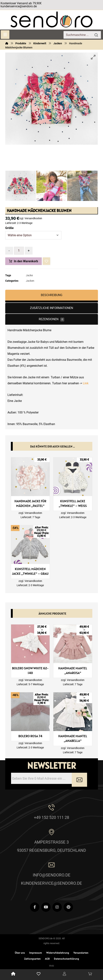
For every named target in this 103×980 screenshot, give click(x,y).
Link (86, 383)
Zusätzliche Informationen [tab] (51, 308)
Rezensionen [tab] (51, 319)
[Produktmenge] (19, 251)
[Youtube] (46, 907)
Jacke (29, 275)
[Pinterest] (68, 907)
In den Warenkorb (26, 261)
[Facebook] (35, 907)
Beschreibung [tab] (52, 295)
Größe (9, 228)
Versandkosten (33, 218)
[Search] (96, 35)
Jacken (30, 281)
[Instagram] (57, 907)
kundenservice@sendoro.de (19, 6)
